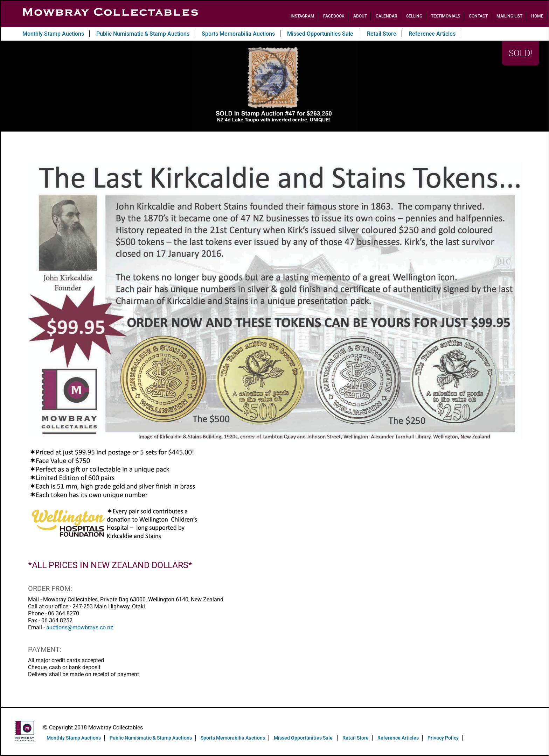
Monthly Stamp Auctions (53, 34)
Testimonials (446, 16)
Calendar (387, 16)
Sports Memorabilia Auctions (238, 34)
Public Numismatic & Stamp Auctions (143, 34)
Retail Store (382, 34)
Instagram (303, 16)
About (360, 16)
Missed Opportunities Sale (321, 34)
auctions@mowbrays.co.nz (80, 627)
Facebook (334, 16)
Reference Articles (432, 34)
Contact (478, 16)
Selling (414, 16)
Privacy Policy (443, 738)
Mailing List (509, 16)
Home (537, 16)
